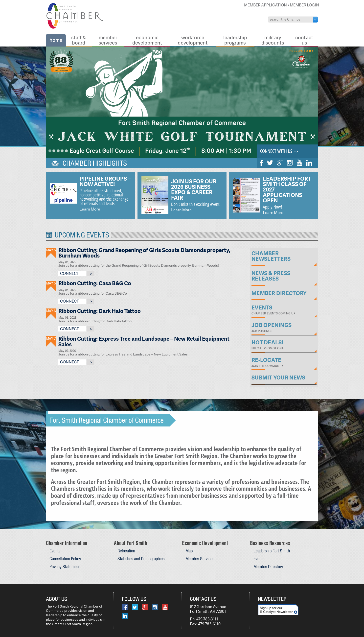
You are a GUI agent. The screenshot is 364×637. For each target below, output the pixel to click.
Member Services (108, 40)
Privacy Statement (65, 567)
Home (56, 40)
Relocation (126, 551)
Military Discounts (273, 40)
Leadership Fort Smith (272, 551)
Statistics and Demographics (141, 559)
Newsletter (272, 599)
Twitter (270, 163)
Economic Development (147, 40)
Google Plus (280, 163)
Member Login (304, 5)
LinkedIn (309, 163)
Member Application (265, 5)
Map (189, 551)
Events (55, 551)
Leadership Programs (235, 40)
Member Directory (268, 567)
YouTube (299, 163)
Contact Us (304, 40)
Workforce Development (193, 40)
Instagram (290, 163)
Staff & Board (79, 40)
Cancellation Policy (65, 559)
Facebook (261, 163)
